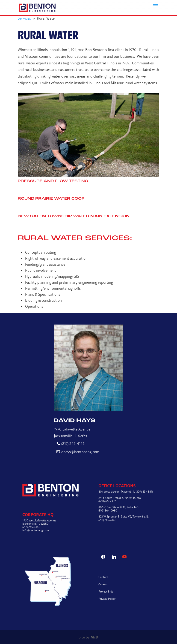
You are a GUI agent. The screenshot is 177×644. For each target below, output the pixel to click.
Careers (103, 584)
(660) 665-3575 (108, 501)
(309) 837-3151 (144, 492)
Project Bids (106, 591)
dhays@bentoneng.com (80, 452)
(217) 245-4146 (73, 443)
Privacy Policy (107, 599)
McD (94, 637)
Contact (103, 577)
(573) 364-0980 (108, 510)
